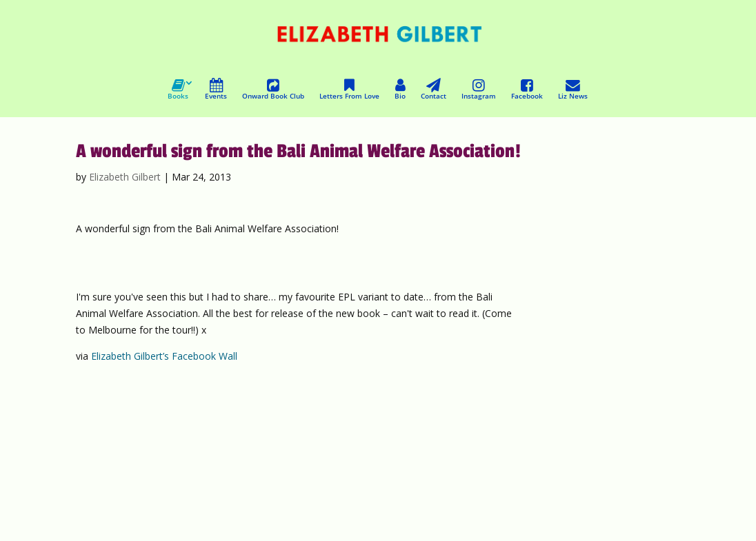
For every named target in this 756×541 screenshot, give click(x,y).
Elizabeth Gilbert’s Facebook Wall (164, 356)
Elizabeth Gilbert (125, 177)
